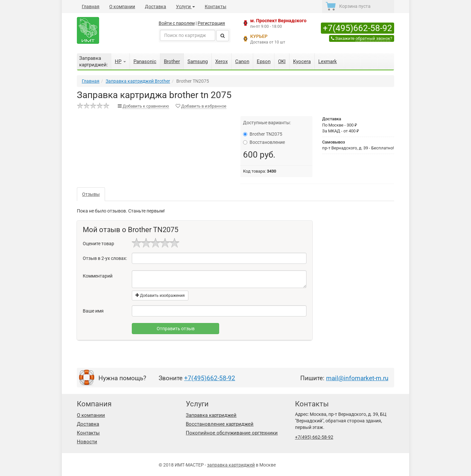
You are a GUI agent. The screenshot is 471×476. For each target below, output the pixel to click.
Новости (87, 442)
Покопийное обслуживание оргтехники (232, 433)
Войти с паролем (177, 23)
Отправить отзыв (176, 329)
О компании (122, 7)
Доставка (156, 7)
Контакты (216, 7)
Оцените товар (98, 244)
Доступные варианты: (267, 123)
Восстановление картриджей (220, 424)
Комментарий (98, 276)
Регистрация (211, 23)
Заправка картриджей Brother (138, 81)
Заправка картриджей (211, 415)
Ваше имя (93, 311)
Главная (91, 7)
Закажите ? (362, 39)
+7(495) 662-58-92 (314, 437)
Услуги (185, 7)
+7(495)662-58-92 (358, 28)
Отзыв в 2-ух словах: (105, 258)
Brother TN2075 (263, 134)
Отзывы (91, 194)
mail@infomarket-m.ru (357, 378)
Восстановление (264, 142)
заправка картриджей (231, 465)
